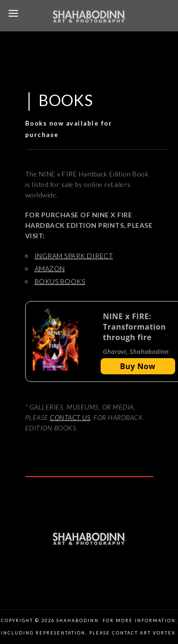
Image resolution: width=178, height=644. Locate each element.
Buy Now (138, 366)
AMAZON (50, 268)
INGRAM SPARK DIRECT (74, 256)
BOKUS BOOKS (60, 281)
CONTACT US (70, 417)
